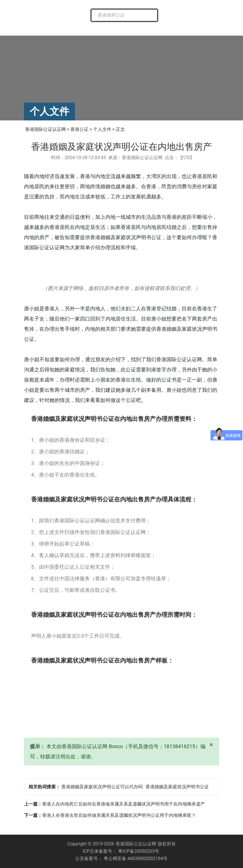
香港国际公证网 (40, 31)
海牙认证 (123, 29)
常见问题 (178, 29)
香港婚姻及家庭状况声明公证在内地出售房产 (121, 147)
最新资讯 (69, 29)
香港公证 (96, 29)
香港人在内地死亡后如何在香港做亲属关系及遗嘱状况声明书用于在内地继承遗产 (123, 804)
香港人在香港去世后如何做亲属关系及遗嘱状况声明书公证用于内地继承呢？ (119, 815)
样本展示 (205, 29)
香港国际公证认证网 (45, 129)
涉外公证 (150, 29)
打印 (186, 158)
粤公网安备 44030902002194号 (136, 859)
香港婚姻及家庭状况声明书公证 (177, 787)
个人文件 (102, 129)
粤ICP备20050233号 (139, 851)
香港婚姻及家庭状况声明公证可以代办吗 (102, 787)
